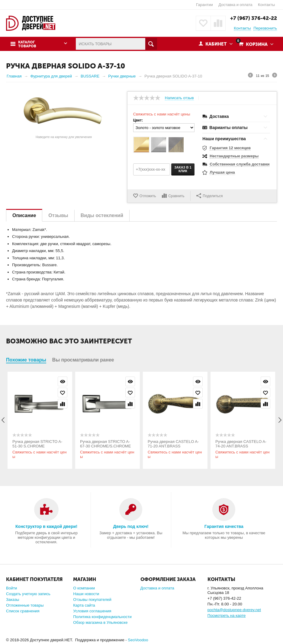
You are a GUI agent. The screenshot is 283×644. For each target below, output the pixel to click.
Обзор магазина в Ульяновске (100, 622)
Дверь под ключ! (131, 526)
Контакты (266, 5)
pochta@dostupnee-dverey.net (234, 610)
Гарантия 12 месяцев (230, 148)
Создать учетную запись (28, 594)
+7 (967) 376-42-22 (254, 18)
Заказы (13, 600)
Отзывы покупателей (92, 600)
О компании (84, 588)
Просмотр (63, 381)
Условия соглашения (92, 611)
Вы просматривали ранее (83, 360)
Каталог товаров (27, 44)
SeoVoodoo (138, 640)
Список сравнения (23, 611)
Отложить (148, 196)
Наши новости (86, 594)
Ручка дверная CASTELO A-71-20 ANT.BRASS (173, 444)
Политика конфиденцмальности (102, 617)
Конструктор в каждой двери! (46, 526)
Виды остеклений (102, 215)
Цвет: (138, 120)
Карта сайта (84, 605)
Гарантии (204, 5)
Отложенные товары (25, 605)
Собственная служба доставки (240, 164)
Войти (11, 588)
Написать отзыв (179, 98)
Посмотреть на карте (227, 616)
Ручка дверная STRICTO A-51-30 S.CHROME (37, 444)
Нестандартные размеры (234, 156)
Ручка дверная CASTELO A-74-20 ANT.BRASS (241, 444)
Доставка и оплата (235, 5)
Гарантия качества (224, 526)
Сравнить (176, 196)
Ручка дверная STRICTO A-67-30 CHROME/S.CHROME (105, 444)
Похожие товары (26, 360)
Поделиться (209, 196)
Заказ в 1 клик (183, 169)
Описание (24, 215)
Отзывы (58, 215)
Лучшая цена (222, 172)
